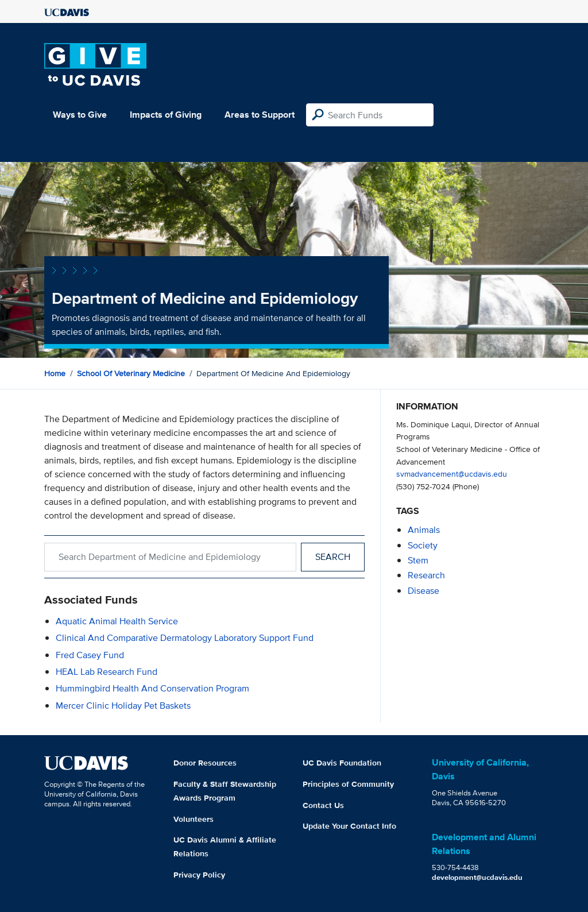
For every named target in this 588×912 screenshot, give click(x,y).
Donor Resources (205, 763)
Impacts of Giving (166, 115)
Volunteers (194, 819)
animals (424, 530)
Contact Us (323, 805)
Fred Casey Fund (90, 655)
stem (418, 560)
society (423, 545)
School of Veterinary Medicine (131, 373)
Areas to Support (260, 115)
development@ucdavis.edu (477, 877)
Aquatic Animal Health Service (117, 621)
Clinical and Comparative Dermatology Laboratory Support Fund (185, 638)
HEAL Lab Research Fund (107, 672)
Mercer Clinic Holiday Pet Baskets (123, 706)
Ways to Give (80, 115)
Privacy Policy (199, 875)
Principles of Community (348, 784)
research (426, 575)
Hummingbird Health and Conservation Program (152, 688)
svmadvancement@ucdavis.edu (452, 474)
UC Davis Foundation (342, 763)
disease (423, 591)
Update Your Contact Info (349, 826)
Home (55, 373)
